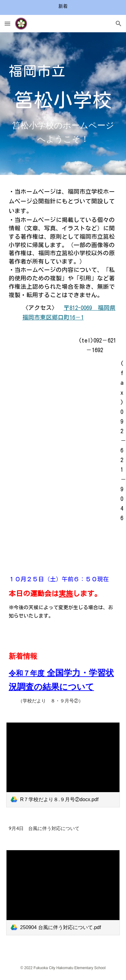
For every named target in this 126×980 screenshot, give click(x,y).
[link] (63, 765)
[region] (63, 7)
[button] (7, 23)
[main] (63, 86)
